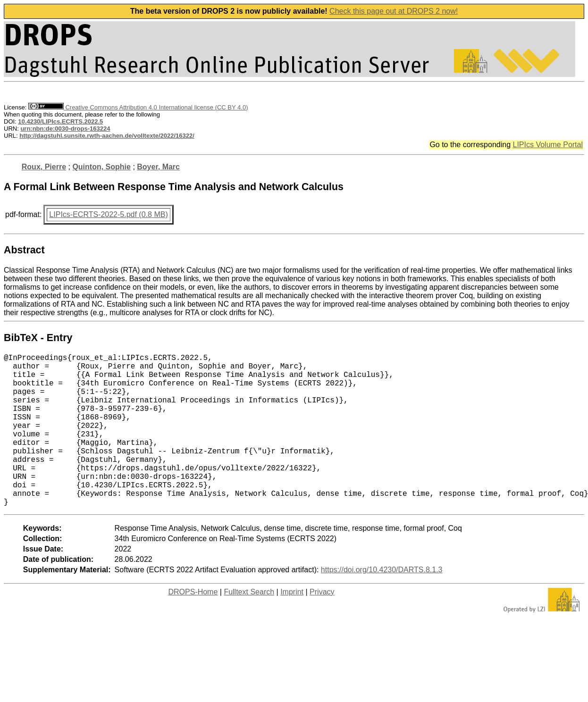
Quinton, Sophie (101, 167)
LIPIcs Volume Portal (548, 145)
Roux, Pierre (44, 167)
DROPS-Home (193, 626)
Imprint (292, 626)
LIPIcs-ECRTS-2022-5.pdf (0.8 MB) (108, 214)
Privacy (322, 626)
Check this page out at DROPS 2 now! (394, 11)
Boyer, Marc (158, 167)
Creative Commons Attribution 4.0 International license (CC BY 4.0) (138, 107)
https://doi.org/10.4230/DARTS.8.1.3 (382, 604)
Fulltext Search (249, 626)
